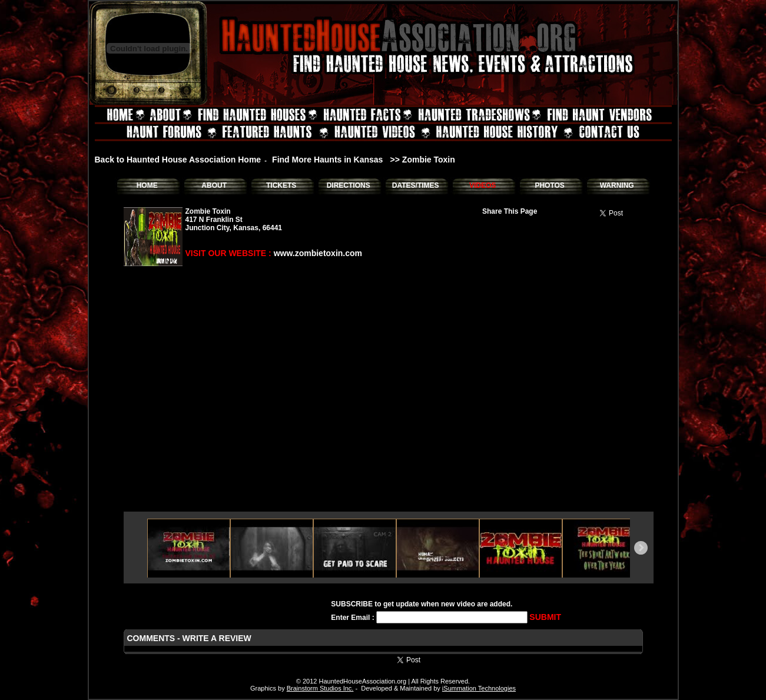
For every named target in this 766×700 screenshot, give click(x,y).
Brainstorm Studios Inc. (320, 688)
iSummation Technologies (479, 688)
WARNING (617, 185)
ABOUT (214, 185)
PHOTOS (549, 185)
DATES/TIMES (416, 185)
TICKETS (281, 185)
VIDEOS (483, 185)
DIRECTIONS (349, 185)
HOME (147, 185)
